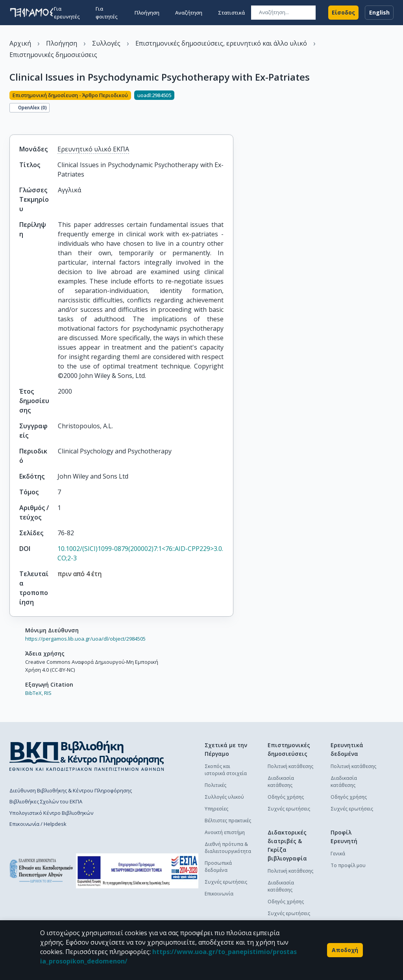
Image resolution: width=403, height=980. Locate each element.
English (379, 13)
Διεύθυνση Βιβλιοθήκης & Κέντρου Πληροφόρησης (71, 790)
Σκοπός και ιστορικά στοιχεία (226, 770)
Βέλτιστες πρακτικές (228, 821)
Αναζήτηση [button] (189, 13)
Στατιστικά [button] (231, 13)
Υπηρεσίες (216, 809)
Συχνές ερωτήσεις (226, 882)
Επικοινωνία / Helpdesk (38, 824)
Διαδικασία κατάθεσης (281, 782)
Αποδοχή (345, 950)
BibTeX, (34, 693)
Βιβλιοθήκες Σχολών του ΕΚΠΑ (46, 801)
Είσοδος (343, 13)
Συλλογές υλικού (224, 797)
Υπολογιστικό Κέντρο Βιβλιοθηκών (51, 813)
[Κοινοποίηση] (13, 121)
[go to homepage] (32, 13)
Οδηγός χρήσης (286, 797)
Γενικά (338, 854)
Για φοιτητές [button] (107, 13)
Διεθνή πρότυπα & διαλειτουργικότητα (228, 848)
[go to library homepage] (87, 756)
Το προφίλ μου (348, 865)
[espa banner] (137, 871)
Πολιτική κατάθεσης (290, 766)
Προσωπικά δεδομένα (218, 867)
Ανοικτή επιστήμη (225, 832)
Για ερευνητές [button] (67, 13)
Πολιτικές (215, 785)
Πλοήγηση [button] (147, 13)
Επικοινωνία (219, 894)
